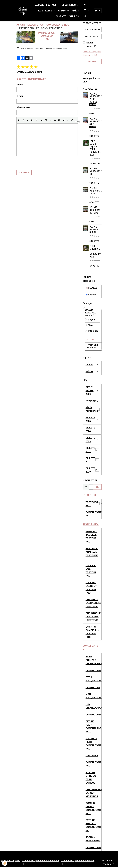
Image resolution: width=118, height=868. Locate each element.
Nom (19, 85)
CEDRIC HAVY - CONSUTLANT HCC (94, 727)
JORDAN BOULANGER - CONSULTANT (93, 843)
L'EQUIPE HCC (69, 5)
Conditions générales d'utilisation (40, 861)
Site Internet (23, 107)
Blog (40, 11)
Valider (92, 62)
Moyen (91, 320)
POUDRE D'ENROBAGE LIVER (95, 191)
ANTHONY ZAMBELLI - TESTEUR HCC (92, 537)
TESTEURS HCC (92, 504)
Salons (92, 371)
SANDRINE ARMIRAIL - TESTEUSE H (92, 554)
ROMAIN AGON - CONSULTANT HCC (93, 808)
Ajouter (24, 173)
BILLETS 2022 (92, 450)
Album (49, 11)
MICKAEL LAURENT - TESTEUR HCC (92, 588)
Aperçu (78, 120)
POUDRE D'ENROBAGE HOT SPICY (95, 210)
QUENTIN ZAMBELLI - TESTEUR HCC (92, 632)
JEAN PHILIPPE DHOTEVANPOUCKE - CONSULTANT (94, 664)
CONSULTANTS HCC (58, 25)
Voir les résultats (93, 346)
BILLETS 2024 (92, 429)
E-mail (20, 96)
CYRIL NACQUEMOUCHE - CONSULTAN (94, 683)
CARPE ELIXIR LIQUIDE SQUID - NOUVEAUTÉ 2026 (95, 148)
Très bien (93, 331)
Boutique (52, 5)
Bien (90, 325)
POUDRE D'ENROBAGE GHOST (95, 230)
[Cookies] (5, 863)
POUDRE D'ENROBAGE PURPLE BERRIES (95, 98)
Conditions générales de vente (78, 861)
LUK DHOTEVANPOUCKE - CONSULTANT (94, 710)
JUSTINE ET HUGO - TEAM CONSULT (92, 778)
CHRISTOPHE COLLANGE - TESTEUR (93, 617)
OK (97, 487)
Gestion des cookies (107, 862)
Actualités (92, 401)
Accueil (40, 5)
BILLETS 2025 (92, 419)
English (91, 295)
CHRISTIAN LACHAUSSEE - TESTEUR (94, 603)
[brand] (23, 11)
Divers (92, 365)
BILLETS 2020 (92, 470)
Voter (91, 339)
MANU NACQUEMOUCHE (94, 696)
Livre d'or (73, 16)
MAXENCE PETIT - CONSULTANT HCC (93, 744)
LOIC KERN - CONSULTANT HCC (93, 761)
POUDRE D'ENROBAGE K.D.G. (95, 171)
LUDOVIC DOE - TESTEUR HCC (91, 571)
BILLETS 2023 (92, 440)
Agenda (62, 11)
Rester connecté (91, 44)
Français (92, 288)
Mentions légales (10, 861)
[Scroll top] (113, 863)
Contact (61, 16)
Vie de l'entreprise (93, 409)
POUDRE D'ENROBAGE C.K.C (95, 122)
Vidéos (75, 11)
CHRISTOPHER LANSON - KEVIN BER (94, 793)
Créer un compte (90, 52)
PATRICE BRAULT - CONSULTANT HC (93, 825)
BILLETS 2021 (92, 460)
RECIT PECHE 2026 (92, 391)
